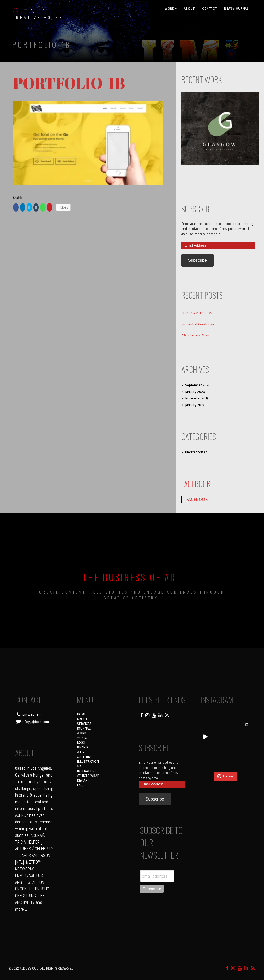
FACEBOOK (196, 484)
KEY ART (83, 780)
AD (79, 766)
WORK (169, 9)
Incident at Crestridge (198, 324)
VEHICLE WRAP (88, 776)
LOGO (81, 743)
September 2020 (198, 385)
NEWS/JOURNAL (236, 9)
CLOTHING (85, 757)
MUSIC (82, 738)
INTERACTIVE (87, 771)
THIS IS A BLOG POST (198, 313)
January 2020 (195, 392)
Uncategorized (196, 452)
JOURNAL (84, 728)
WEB (80, 752)
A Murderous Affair (196, 335)
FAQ (80, 785)
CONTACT (209, 9)
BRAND (82, 747)
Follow (225, 776)
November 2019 (197, 398)
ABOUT (189, 9)
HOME (81, 714)
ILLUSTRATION (88, 761)
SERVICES (84, 724)
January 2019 (195, 405)
